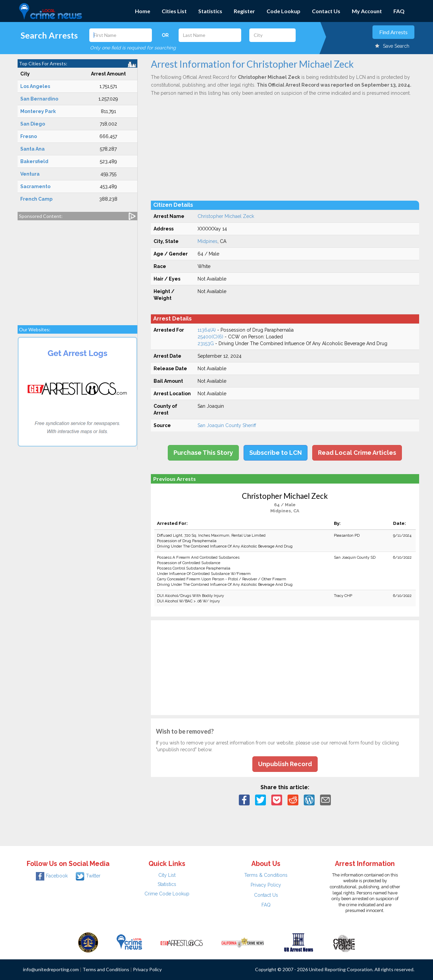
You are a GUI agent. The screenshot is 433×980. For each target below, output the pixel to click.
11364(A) (207, 330)
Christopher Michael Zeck (226, 216)
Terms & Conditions (266, 875)
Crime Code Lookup (167, 894)
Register (244, 11)
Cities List (174, 11)
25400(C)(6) (210, 337)
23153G (206, 343)
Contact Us (326, 11)
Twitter (88, 876)
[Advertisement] (77, 269)
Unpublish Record (285, 764)
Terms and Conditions (106, 969)
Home (143, 11)
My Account (367, 11)
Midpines (208, 241)
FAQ (399, 11)
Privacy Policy (266, 885)
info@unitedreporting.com (51, 969)
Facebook (52, 876)
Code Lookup (283, 11)
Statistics (210, 11)
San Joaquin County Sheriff (227, 425)
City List (167, 875)
